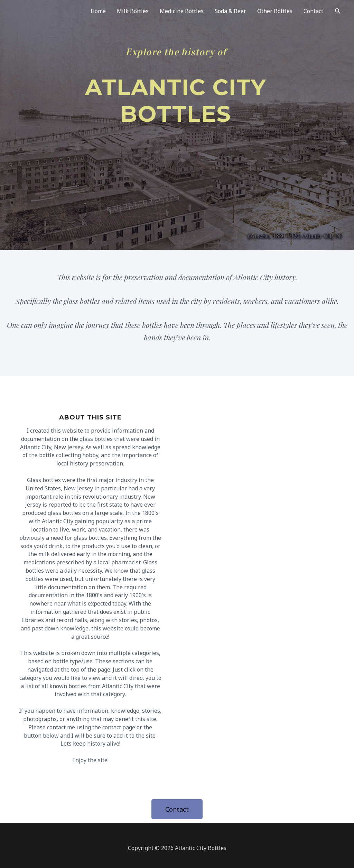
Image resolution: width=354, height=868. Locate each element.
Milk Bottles (133, 11)
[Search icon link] (338, 11)
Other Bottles (275, 11)
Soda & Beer (230, 11)
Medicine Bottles (182, 11)
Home (98, 11)
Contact (313, 11)
